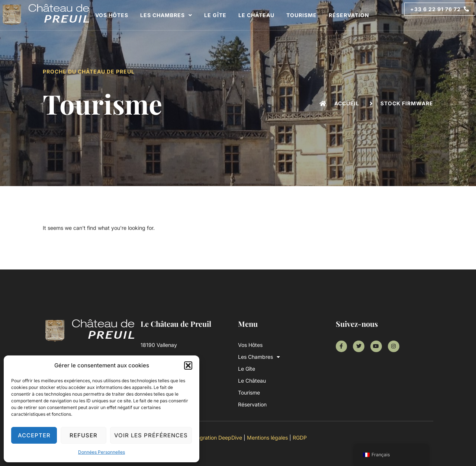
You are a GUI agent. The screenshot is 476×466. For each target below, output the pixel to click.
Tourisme (302, 15)
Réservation (349, 15)
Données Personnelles (102, 452)
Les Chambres (166, 15)
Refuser (83, 435)
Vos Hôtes (112, 15)
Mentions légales (267, 438)
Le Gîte (215, 15)
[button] (188, 366)
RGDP (300, 438)
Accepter (34, 435)
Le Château (256, 15)
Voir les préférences (151, 435)
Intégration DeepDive (216, 438)
